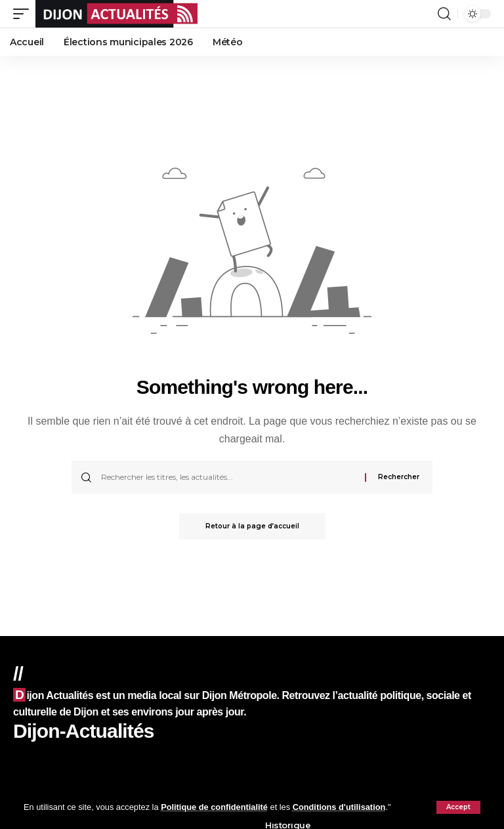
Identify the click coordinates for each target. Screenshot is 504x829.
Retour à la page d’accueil (252, 526)
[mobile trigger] (24, 14)
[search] (444, 14)
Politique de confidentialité (214, 807)
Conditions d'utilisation (339, 807)
